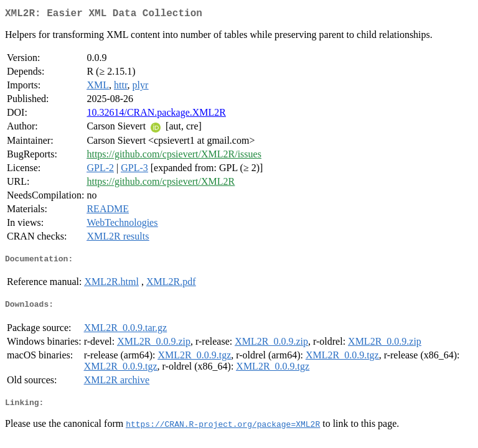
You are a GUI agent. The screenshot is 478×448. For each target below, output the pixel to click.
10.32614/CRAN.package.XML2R (156, 115)
